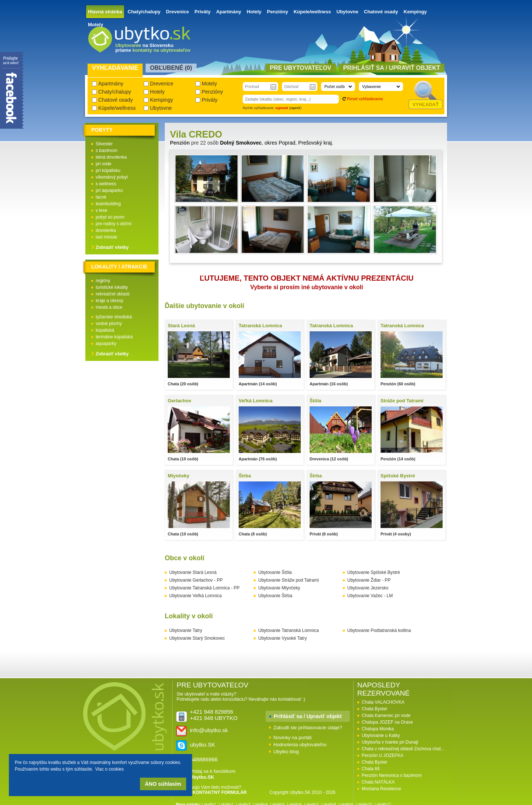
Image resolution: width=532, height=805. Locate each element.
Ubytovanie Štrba (275, 596)
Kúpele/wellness (312, 12)
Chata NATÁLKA (378, 782)
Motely (96, 25)
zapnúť (295, 108)
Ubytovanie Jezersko (368, 588)
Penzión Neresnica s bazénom (392, 775)
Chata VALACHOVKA (383, 702)
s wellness (106, 184)
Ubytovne (347, 12)
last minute (106, 237)
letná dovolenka (111, 157)
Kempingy (415, 12)
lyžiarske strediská (114, 317)
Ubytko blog (286, 752)
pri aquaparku (109, 190)
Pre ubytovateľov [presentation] (301, 68)
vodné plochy (109, 324)
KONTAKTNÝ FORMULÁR (219, 792)
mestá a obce (109, 307)
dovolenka (106, 230)
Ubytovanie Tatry (186, 630)
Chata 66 (371, 769)
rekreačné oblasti (112, 294)
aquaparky (106, 344)
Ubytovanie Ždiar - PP (369, 580)
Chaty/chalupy (144, 12)
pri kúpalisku (108, 170)
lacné (101, 197)
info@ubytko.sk (209, 730)
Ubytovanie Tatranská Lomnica (289, 630)
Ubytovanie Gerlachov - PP (196, 580)
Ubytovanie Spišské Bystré (374, 572)
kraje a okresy (110, 301)
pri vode (104, 164)
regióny (103, 281)
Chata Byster (374, 709)
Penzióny (278, 12)
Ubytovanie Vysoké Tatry (282, 638)
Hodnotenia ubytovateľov (300, 745)
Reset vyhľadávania (365, 99)
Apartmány (229, 12)
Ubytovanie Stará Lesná (193, 572)
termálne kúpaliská (114, 337)
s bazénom (107, 150)
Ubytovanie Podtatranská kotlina (379, 630)
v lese (101, 210)
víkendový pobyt (112, 177)
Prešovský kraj (315, 143)
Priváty (203, 12)
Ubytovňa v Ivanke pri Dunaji (390, 742)
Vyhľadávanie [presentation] (115, 68)
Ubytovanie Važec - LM (370, 596)
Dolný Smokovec (241, 143)
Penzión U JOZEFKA (383, 755)
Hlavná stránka (105, 12)
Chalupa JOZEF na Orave (387, 722)
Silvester (104, 144)
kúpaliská (105, 330)
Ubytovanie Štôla (275, 572)
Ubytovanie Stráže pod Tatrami (289, 580)
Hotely (254, 12)
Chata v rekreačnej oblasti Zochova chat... (403, 749)
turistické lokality (112, 287)
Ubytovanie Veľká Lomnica (195, 596)
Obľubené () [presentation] (171, 68)
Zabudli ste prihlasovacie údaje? (308, 728)
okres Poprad (280, 143)
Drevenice (177, 12)
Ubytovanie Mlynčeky (279, 588)
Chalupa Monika (378, 729)
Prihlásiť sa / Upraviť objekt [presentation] (392, 68)
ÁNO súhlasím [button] (163, 784)
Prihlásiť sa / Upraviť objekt (308, 716)
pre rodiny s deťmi (114, 224)
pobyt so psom (110, 217)
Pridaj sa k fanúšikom (213, 774)
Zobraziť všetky (112, 247)
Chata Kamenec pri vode (386, 716)
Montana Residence (381, 789)
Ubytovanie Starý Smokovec (197, 638)
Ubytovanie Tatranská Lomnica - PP (204, 588)
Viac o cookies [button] (110, 769)
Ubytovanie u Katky (381, 735)
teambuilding (108, 204)
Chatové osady (381, 12)
